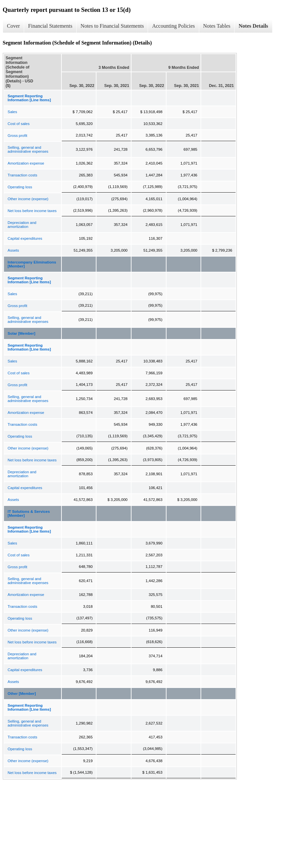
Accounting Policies (173, 26)
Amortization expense (26, 163)
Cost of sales (19, 124)
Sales (12, 112)
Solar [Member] (21, 333)
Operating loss (20, 187)
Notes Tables (217, 26)
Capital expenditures (25, 238)
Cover (13, 26)
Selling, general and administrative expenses (28, 149)
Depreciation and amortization (22, 225)
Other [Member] (22, 694)
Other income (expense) (28, 199)
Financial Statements (50, 26)
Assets (13, 250)
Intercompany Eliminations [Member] (32, 264)
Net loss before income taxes (32, 211)
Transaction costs (22, 175)
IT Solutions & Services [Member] (29, 513)
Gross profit (17, 136)
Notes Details (253, 26)
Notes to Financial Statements (112, 26)
